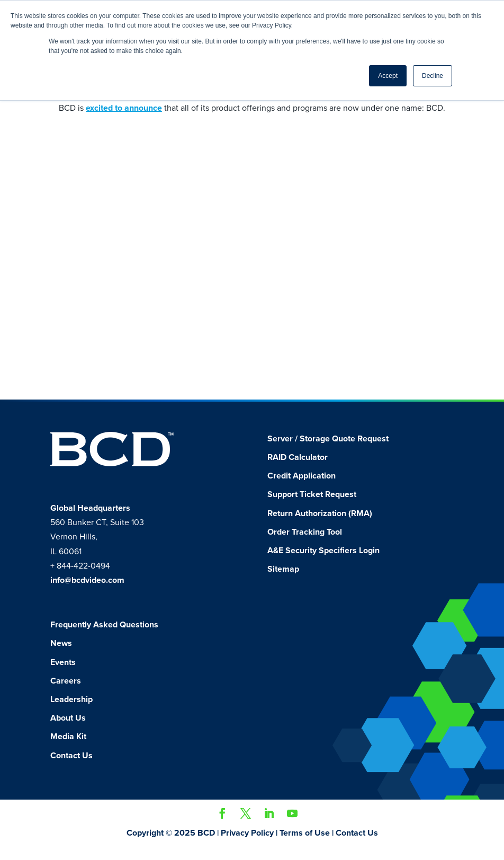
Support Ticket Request (312, 506)
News (61, 655)
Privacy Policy (247, 845)
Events (63, 674)
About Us (68, 730)
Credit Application (301, 487)
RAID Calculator (298, 469)
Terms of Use (305, 845)
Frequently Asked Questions (104, 636)
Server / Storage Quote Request (328, 450)
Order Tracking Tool (305, 544)
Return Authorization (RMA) (320, 525)
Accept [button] (388, 76)
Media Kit (68, 748)
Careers (66, 693)
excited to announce (124, 108)
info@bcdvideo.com (87, 592)
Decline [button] (433, 76)
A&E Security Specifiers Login (323, 562)
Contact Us (71, 767)
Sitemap (283, 581)
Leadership (71, 711)
